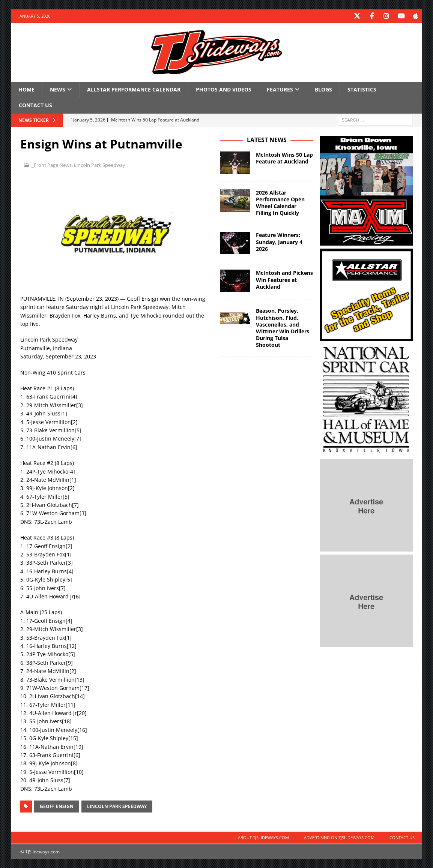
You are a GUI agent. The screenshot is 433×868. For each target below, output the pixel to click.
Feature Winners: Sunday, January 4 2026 (279, 241)
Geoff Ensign (57, 806)
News (58, 89)
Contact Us (35, 105)
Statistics (362, 89)
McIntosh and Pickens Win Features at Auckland (284, 279)
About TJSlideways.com (263, 837)
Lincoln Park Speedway (100, 165)
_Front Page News (52, 165)
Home (26, 89)
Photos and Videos (224, 89)
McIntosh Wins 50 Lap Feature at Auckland (284, 158)
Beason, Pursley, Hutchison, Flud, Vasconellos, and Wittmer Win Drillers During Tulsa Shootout (283, 327)
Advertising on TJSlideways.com (339, 837)
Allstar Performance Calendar (134, 89)
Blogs (323, 89)
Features (280, 89)
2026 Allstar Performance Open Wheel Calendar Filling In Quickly (280, 202)
